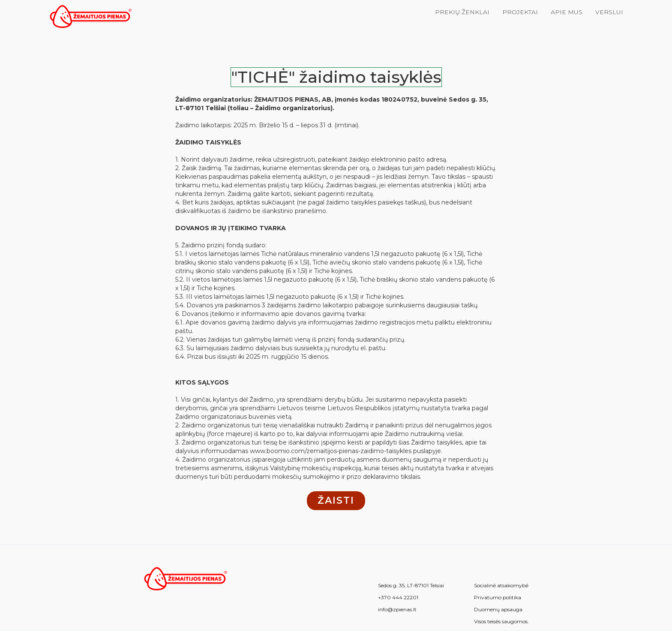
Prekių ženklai (462, 12)
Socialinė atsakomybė (501, 586)
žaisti (336, 500)
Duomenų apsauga (498, 610)
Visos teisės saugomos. (501, 622)
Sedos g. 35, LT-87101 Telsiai (411, 586)
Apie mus (567, 12)
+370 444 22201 (398, 598)
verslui (609, 12)
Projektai (520, 12)
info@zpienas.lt (397, 610)
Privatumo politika (498, 598)
